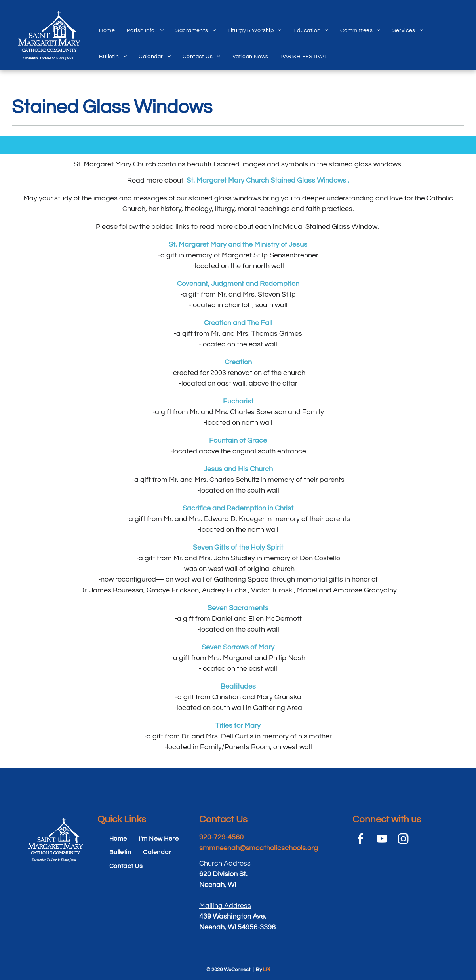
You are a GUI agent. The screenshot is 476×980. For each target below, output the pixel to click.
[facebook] (360, 840)
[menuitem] (107, 22)
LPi (267, 970)
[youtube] (382, 840)
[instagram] (403, 840)
